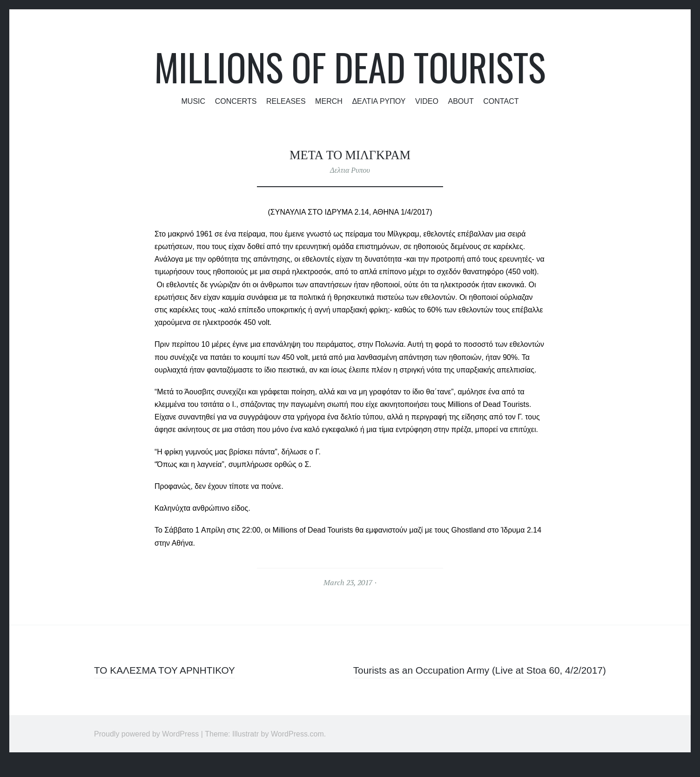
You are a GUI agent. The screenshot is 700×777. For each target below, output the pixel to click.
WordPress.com (297, 749)
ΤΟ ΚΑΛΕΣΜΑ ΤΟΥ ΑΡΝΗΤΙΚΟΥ (168, 670)
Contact (501, 101)
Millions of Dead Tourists (350, 67)
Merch (329, 101)
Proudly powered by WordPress (146, 749)
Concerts (236, 101)
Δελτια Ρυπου (379, 101)
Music (193, 101)
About (461, 101)
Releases (286, 101)
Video (427, 101)
